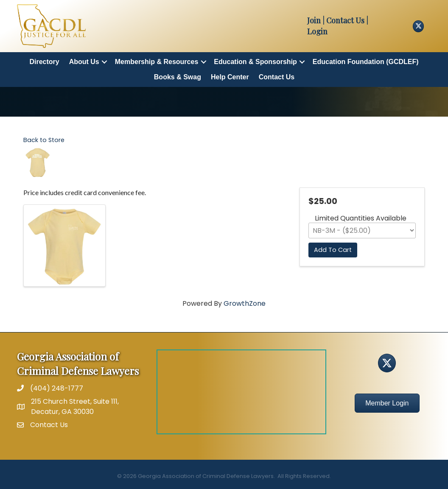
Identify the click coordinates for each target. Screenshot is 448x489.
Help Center (230, 77)
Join (314, 20)
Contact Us (277, 77)
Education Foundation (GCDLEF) (366, 62)
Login (317, 31)
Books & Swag (178, 77)
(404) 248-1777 (57, 388)
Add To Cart (333, 250)
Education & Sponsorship (255, 62)
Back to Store (44, 140)
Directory (44, 62)
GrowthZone (245, 303)
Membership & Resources (157, 62)
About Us (84, 62)
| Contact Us (343, 20)
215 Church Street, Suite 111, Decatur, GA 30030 (75, 406)
